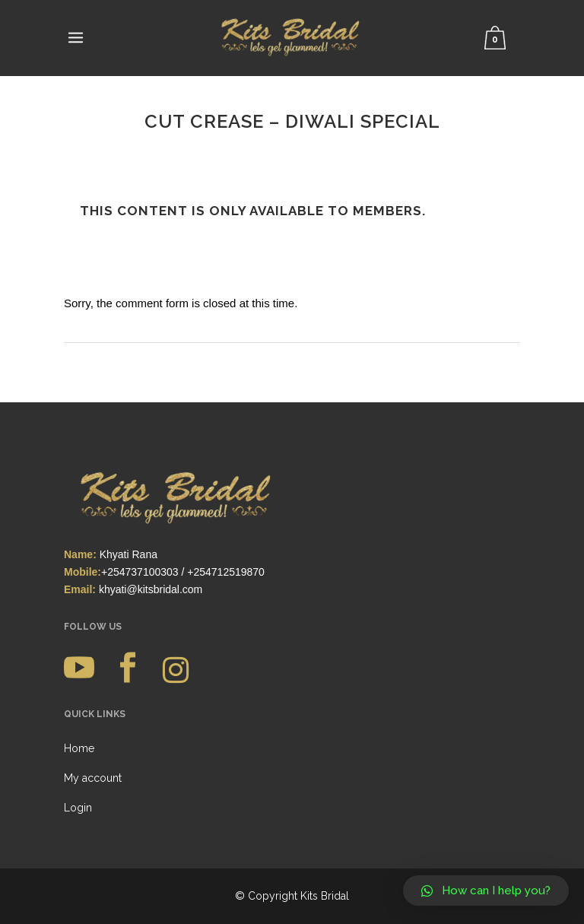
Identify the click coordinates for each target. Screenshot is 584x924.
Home (79, 748)
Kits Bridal (325, 896)
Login (78, 808)
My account (93, 778)
